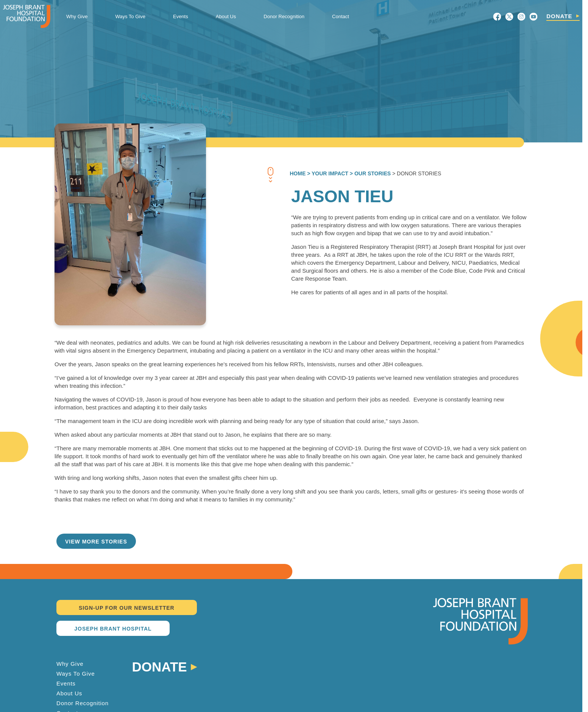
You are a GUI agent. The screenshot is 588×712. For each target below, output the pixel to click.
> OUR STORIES (370, 173)
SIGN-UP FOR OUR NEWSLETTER (127, 608)
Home (298, 173)
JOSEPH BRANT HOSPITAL (113, 629)
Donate (160, 666)
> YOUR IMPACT (327, 173)
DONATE (559, 16)
